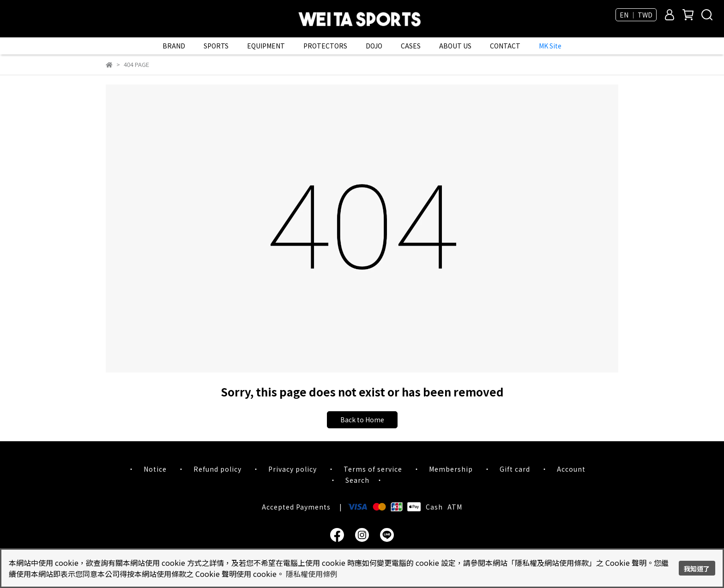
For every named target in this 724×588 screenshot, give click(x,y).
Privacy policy (293, 469)
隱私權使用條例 (312, 574)
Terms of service (373, 469)
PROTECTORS (325, 46)
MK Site (550, 46)
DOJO (374, 46)
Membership (451, 469)
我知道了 (697, 568)
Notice (155, 469)
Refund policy (217, 469)
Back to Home (362, 420)
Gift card (515, 469)
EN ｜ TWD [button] (636, 15)
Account (571, 469)
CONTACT (505, 46)
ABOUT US (455, 46)
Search (357, 480)
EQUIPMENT (266, 46)
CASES (411, 46)
